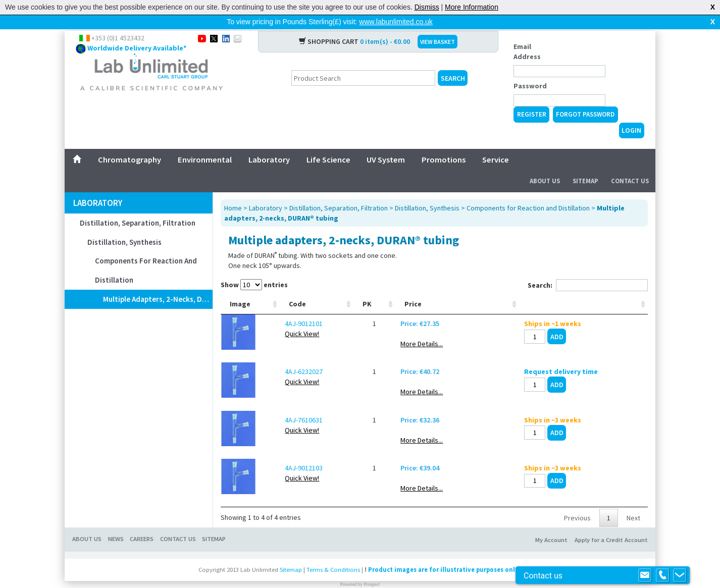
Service (496, 143)
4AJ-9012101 (304, 307)
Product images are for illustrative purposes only (443, 553)
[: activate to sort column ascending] (583, 288)
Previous (577, 502)
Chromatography (130, 143)
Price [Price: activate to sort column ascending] (413, 288)
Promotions (444, 143)
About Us (545, 165)
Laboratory (269, 143)
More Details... (422, 328)
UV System (386, 143)
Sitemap (585, 165)
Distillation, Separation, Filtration (138, 207)
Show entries (254, 269)
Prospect (372, 568)
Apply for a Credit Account (611, 524)
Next (633, 502)
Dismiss (427, 7)
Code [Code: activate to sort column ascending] (297, 288)
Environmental (205, 143)
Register (532, 98)
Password (530, 70)
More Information (472, 7)
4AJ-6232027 (304, 355)
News (116, 523)
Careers (142, 523)
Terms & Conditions (333, 553)
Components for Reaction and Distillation (146, 254)
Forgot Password (585, 98)
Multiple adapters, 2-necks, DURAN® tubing (158, 283)
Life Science (328, 143)
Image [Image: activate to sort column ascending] (240, 288)
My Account (551, 524)
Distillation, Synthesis (124, 226)
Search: (588, 269)
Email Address (527, 35)
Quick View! (302, 317)
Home (233, 192)
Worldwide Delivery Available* (137, 32)
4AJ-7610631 (304, 404)
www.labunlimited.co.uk (396, 22)
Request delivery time (561, 355)
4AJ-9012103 (304, 452)
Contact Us (630, 165)
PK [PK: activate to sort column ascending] (367, 288)
